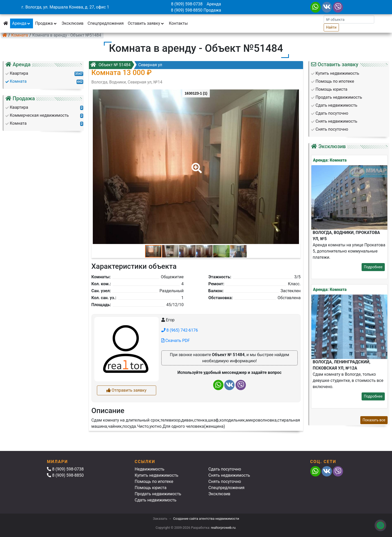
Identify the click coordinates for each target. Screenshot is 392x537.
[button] (196, 164)
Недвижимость (150, 469)
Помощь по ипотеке (154, 481)
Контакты (178, 23)
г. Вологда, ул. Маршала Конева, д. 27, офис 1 (65, 7)
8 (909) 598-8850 (187, 10)
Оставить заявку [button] (146, 23)
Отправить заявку (126, 390)
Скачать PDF (176, 341)
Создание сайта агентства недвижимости (206, 519)
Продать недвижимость (158, 494)
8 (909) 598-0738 (187, 4)
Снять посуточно (225, 481)
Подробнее (373, 267)
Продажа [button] (46, 23)
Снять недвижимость (229, 475)
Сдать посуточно (225, 469)
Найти (331, 27)
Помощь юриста (151, 488)
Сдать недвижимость (156, 500)
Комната (20, 35)
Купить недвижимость (157, 475)
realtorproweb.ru (223, 528)
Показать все (374, 420)
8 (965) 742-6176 (180, 330)
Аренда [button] (22, 23)
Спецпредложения (106, 23)
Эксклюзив (73, 23)
